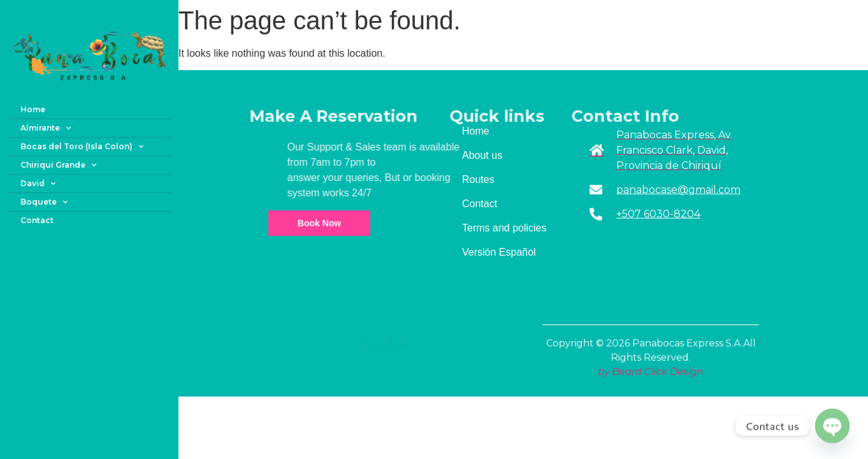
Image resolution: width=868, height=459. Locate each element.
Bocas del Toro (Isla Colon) (82, 147)
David (38, 184)
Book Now (319, 223)
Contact (37, 220)
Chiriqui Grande (58, 165)
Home (33, 109)
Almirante (46, 128)
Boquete (44, 202)
